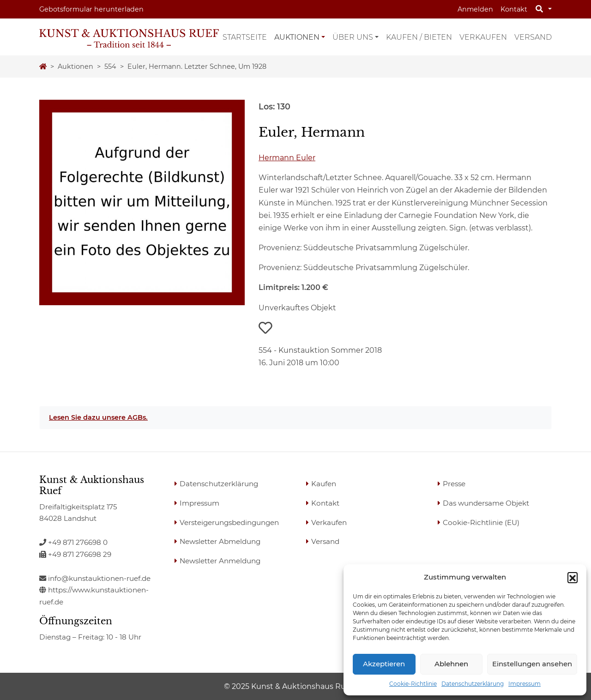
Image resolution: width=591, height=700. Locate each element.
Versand (533, 37)
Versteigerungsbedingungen (229, 522)
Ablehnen (451, 664)
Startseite (245, 37)
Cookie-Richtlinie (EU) (481, 522)
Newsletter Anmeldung (220, 561)
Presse (454, 484)
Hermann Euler (287, 158)
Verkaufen (483, 37)
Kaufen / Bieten (419, 37)
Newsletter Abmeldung (220, 541)
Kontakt (514, 9)
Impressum (525, 684)
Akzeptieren (384, 664)
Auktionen (297, 37)
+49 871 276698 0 (73, 542)
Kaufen (324, 484)
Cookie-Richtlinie (413, 684)
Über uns (353, 37)
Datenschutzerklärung (473, 684)
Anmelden (475, 9)
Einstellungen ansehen (532, 664)
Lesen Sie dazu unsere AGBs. (98, 417)
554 (110, 66)
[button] (573, 577)
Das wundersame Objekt (486, 503)
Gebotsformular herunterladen (91, 9)
